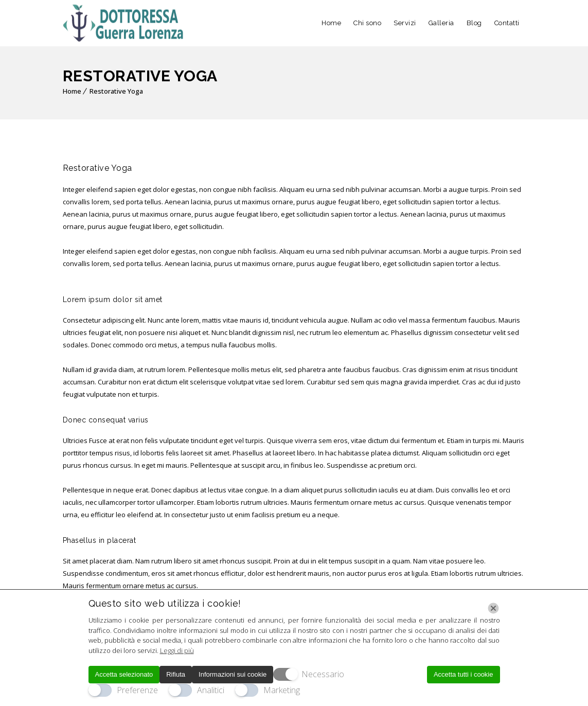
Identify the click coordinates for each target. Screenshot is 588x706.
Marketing (282, 690)
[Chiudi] (493, 608)
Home (331, 23)
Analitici (211, 690)
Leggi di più (177, 650)
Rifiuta (176, 674)
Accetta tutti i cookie (464, 674)
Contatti (507, 23)
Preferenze (137, 690)
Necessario (323, 674)
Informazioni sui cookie (233, 674)
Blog (474, 23)
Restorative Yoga (116, 91)
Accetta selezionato (124, 674)
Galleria (441, 23)
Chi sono (367, 23)
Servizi (405, 23)
